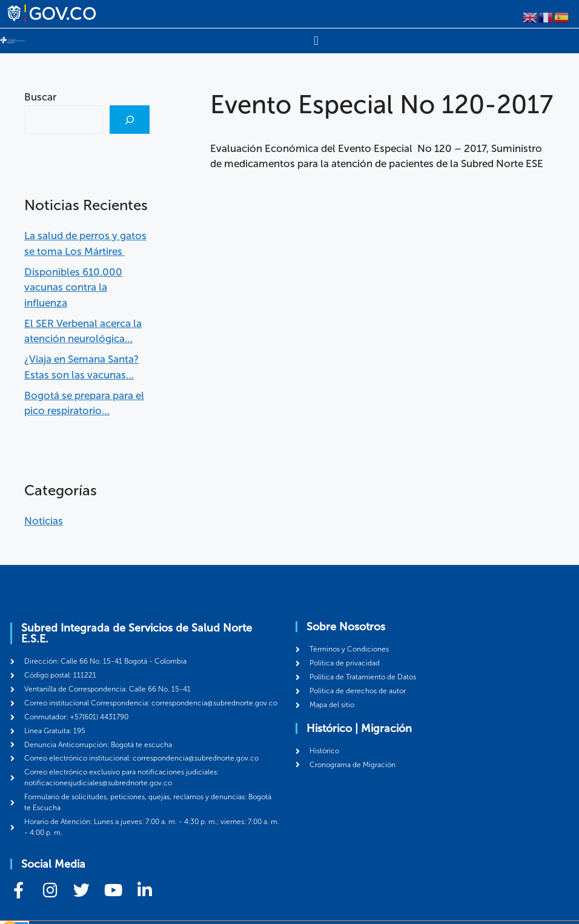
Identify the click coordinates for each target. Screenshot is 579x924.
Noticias (44, 520)
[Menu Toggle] (316, 41)
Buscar (40, 97)
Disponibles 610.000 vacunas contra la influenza (73, 287)
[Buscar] (130, 119)
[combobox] (64, 119)
